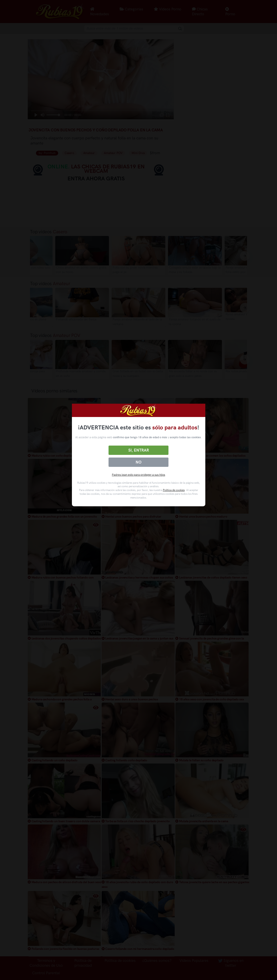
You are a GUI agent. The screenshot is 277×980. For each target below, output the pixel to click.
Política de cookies (174, 490)
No (138, 462)
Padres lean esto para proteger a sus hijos (138, 475)
